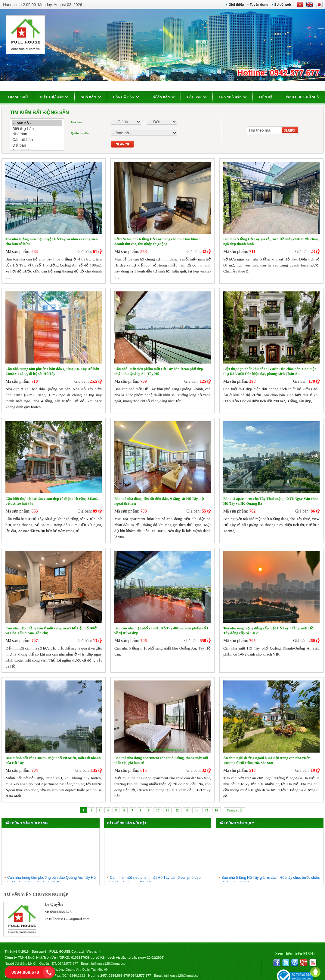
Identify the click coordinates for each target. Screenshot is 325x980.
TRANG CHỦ (21, 97)
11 (167, 803)
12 (177, 803)
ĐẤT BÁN (200, 97)
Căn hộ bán (40, 140)
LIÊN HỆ (269, 97)
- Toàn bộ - (40, 123)
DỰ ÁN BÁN (166, 97)
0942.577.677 (71, 955)
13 (187, 803)
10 (158, 803)
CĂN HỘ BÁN (129, 97)
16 (217, 803)
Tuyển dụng (256, 5)
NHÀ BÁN (94, 97)
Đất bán (40, 145)
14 (197, 803)
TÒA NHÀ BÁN (236, 97)
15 (207, 803)
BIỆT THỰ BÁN (57, 97)
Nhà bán (40, 134)
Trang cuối (234, 803)
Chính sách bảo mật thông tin (103, 973)
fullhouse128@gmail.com (72, 911)
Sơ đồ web (280, 5)
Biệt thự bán (40, 129)
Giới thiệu (233, 5)
